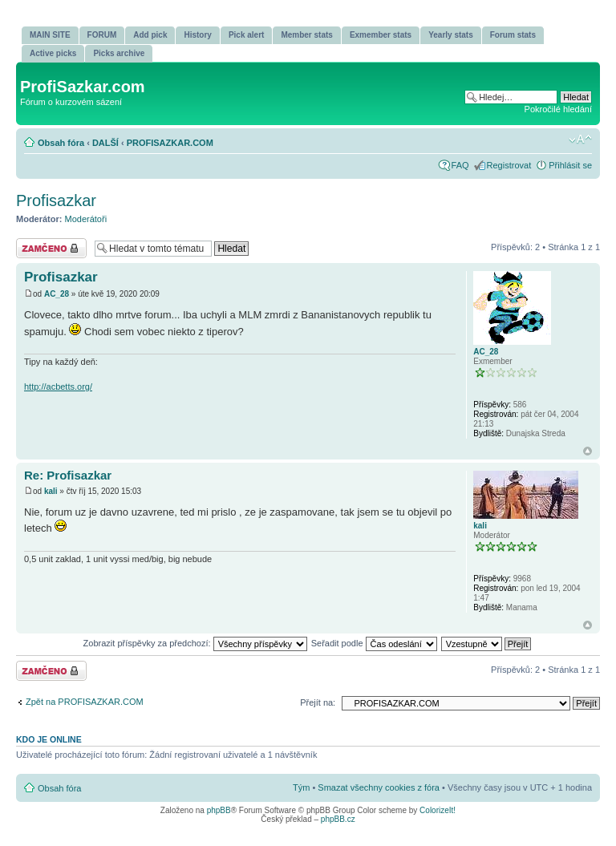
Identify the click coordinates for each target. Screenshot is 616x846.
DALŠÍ (105, 143)
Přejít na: (318, 702)
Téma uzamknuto (51, 248)
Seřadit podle (374, 643)
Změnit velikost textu (580, 140)
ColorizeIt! (438, 810)
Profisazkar (56, 200)
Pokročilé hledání (558, 109)
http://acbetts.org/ (58, 387)
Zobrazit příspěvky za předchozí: (195, 643)
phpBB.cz (338, 819)
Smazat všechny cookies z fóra (379, 787)
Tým (301, 787)
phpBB (219, 810)
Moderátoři (86, 219)
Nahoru (588, 451)
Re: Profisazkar (68, 475)
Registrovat (509, 165)
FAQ (460, 165)
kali (51, 491)
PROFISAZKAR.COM (170, 143)
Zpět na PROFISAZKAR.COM (85, 702)
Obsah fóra (61, 143)
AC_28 (57, 294)
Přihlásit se (570, 165)
